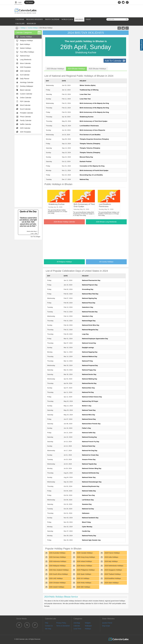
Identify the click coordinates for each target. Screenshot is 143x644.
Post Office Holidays (27, 52)
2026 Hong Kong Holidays (86, 557)
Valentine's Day (87, 316)
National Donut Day (89, 419)
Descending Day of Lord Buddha (91, 175)
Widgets (88, 623)
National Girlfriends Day (90, 473)
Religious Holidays (26, 41)
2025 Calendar (25, 128)
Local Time (77, 629)
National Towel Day (89, 410)
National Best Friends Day (91, 424)
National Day (84, 179)
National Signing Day (89, 298)
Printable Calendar (26, 113)
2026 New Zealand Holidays (59, 570)
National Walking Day (90, 379)
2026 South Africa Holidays (58, 574)
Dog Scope (106, 626)
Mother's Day (87, 406)
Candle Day (86, 531)
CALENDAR (20, 19)
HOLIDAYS (79, 19)
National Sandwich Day (90, 518)
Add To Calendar (113, 61)
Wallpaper (88, 626)
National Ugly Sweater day (91, 540)
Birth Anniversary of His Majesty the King (94, 103)
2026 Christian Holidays (57, 583)
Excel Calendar (25, 109)
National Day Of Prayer (90, 401)
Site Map (48, 629)
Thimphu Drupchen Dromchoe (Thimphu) (94, 139)
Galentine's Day (88, 307)
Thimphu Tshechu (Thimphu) (90, 144)
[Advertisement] (28, 171)
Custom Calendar (26, 94)
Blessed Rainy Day (86, 157)
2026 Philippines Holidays (86, 570)
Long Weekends (26, 60)
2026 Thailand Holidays (113, 574)
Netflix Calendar (26, 124)
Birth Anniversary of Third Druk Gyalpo (94, 121)
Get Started (29, 2)
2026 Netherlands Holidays (114, 566)
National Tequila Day (89, 464)
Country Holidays (33, 28)
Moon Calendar (25, 63)
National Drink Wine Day (91, 325)
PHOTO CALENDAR (52, 19)
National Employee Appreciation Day (95, 339)
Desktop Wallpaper (27, 86)
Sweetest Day (87, 504)
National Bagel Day (89, 321)
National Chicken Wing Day (92, 468)
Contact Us (49, 626)
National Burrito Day (89, 383)
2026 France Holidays (112, 553)
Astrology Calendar (27, 82)
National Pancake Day (90, 312)
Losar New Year (85, 94)
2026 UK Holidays (83, 578)
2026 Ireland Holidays (84, 561)
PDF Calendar (25, 101)
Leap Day (85, 334)
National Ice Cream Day (90, 455)
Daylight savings (88, 348)
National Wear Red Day (90, 294)
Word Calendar (25, 105)
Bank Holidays (25, 44)
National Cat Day (88, 509)
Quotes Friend (107, 623)
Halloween (86, 513)
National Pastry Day (89, 536)
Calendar (77, 626)
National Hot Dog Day (90, 451)
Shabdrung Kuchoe (87, 117)
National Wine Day (88, 415)
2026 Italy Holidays (111, 561)
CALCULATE (20, 24)
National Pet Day (88, 392)
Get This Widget (35, 237)
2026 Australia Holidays (57, 553)
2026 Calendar (25, 71)
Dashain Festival (86, 161)
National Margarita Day (90, 330)
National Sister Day (89, 477)
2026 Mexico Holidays (84, 566)
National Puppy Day (89, 370)
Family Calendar (26, 120)
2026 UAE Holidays (56, 578)
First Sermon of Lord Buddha (90, 135)
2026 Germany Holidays (57, 557)
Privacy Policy (61, 623)
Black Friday (86, 522)
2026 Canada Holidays (85, 553)
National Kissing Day (89, 437)
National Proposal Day (90, 365)
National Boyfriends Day (91, 486)
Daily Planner (25, 79)
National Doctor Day (89, 374)
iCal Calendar (25, 75)
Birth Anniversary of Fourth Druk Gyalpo (94, 170)
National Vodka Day (89, 491)
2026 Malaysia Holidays (57, 566)
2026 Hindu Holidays (84, 583)
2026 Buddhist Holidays (113, 578)
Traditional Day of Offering (89, 90)
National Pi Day (87, 361)
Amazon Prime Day (89, 459)
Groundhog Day (88, 289)
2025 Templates (26, 132)
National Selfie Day (89, 433)
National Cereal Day (89, 343)
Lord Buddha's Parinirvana (89, 126)
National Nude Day (89, 446)
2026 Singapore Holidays (113, 570)
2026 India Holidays (111, 557)
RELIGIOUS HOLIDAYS (35, 19)
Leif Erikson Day (88, 500)
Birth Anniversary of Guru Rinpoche (92, 130)
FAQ (46, 623)
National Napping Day (90, 352)
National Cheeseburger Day (92, 482)
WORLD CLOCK (67, 19)
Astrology (77, 623)
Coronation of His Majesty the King (92, 166)
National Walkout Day (90, 356)
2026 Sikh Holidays (83, 587)
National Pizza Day (89, 303)
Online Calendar (26, 98)
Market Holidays (26, 48)
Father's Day (86, 428)
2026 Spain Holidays (84, 574)
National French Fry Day (91, 442)
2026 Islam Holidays (111, 583)
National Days (25, 56)
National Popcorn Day (90, 285)
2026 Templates (26, 67)
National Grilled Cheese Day (92, 397)
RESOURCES (31, 24)
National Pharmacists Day (91, 280)
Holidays (23, 28)
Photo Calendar (25, 117)
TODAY (88, 19)
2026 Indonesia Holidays (58, 561)
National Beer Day (88, 388)
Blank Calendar (25, 90)
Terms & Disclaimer (63, 626)
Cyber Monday (87, 527)
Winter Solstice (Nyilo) (88, 85)
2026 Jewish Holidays (57, 587)
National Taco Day (88, 495)
